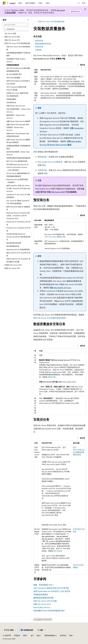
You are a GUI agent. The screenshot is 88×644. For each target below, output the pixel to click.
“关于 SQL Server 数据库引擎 (55, 237)
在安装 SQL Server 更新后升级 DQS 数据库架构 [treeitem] (17, 94)
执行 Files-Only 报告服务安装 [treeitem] (17, 161)
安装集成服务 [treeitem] (11, 99)
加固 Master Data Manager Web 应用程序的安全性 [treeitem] (18, 135)
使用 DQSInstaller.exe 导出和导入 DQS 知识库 (52, 591)
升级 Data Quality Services (60, 288)
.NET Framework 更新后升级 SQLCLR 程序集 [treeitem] (16, 88)
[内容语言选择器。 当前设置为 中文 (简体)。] (9, 630)
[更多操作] (84, 22)
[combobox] (16, 25)
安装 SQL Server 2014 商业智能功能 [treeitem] (18, 48)
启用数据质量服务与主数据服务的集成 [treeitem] (18, 147)
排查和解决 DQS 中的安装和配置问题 (48, 611)
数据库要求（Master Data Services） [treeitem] (16, 117)
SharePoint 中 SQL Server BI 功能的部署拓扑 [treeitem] (18, 196)
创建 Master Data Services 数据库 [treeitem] (18, 121)
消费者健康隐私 (50, 635)
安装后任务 (39, 47)
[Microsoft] (4, 3)
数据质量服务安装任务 (43, 44)
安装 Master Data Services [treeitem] (16, 106)
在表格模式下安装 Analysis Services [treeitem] (16, 60)
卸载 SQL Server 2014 (42, 604)
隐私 (38, 635)
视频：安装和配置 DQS (43, 585)
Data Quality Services (42, 607)
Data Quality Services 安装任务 (50, 162)
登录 (84, 3)
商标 (71, 635)
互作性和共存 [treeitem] (11, 102)
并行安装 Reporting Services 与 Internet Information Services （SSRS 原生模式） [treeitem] (17, 167)
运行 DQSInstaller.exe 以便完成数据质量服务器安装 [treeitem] (18, 70)
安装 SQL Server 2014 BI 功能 (45, 601)
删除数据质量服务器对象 (43, 598)
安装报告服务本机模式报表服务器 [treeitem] (18, 158)
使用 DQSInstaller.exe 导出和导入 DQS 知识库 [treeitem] (18, 82)
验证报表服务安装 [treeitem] (13, 246)
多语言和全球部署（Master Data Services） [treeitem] (18, 153)
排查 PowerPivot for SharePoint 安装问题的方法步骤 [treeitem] (18, 260)
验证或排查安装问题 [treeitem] (14, 243)
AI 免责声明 (7, 635)
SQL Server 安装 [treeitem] (10, 33)
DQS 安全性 (58, 551)
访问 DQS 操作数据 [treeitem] (13, 78)
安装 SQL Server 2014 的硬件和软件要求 (50, 318)
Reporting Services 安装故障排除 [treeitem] (18, 249)
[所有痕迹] (35, 22)
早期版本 (17, 635)
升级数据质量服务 (41, 594)
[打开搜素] (79, 3)
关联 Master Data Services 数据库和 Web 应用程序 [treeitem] (18, 141)
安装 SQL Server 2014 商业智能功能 (51, 21)
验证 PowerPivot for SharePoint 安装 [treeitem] (18, 254)
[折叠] (28, 20)
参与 (32, 635)
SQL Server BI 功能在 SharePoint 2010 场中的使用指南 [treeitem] (18, 202)
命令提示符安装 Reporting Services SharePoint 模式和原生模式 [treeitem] (18, 237)
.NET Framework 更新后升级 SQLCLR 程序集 (51, 588)
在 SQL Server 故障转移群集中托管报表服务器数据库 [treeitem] (18, 175)
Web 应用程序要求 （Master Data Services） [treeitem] (18, 110)
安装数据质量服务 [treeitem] (13, 65)
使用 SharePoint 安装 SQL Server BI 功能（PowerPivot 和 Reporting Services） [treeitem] (18, 188)
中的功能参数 (71, 192)
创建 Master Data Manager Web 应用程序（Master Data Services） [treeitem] (18, 127)
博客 (25, 635)
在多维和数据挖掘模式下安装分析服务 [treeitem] (18, 54)
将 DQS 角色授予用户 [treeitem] (14, 74)
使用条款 (63, 635)
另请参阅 (38, 50)
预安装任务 (39, 41)
